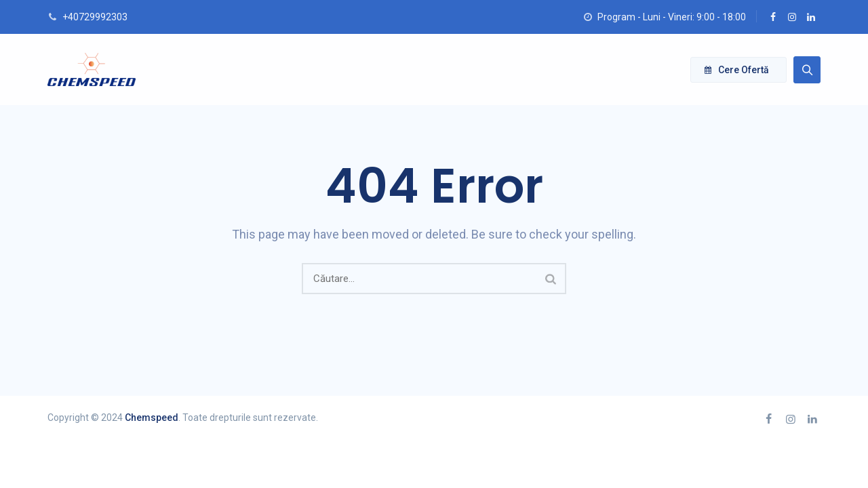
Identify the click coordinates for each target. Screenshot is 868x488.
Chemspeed (152, 418)
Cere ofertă (737, 70)
